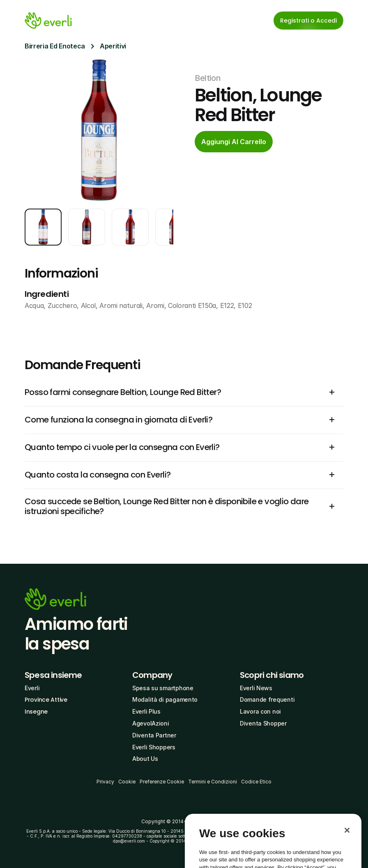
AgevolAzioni (151, 723)
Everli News (256, 688)
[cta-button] (234, 142)
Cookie (127, 782)
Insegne (36, 712)
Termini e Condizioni (213, 782)
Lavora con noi (260, 711)
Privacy (105, 782)
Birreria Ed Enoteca (55, 46)
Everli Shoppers (154, 747)
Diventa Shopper (263, 723)
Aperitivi (113, 46)
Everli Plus (146, 711)
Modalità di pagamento (165, 699)
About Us (145, 759)
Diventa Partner (154, 735)
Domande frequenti (267, 699)
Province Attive (46, 700)
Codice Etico (256, 782)
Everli (32, 688)
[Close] (347, 845)
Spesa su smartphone (163, 688)
